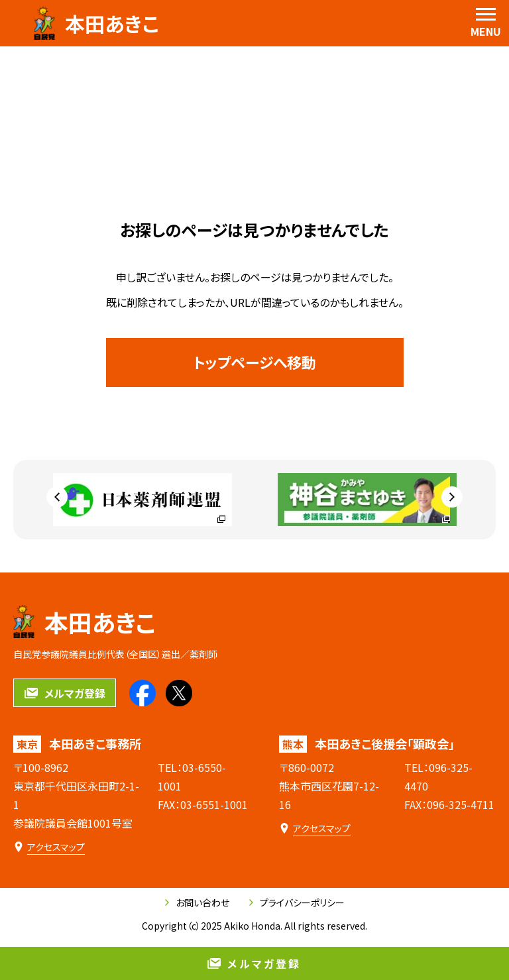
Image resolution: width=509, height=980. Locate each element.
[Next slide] (452, 497)
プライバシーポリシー (297, 902)
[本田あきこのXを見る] (179, 693)
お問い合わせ (197, 902)
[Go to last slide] (57, 497)
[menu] (486, 23)
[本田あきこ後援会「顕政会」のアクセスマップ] (315, 829)
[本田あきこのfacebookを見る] (142, 693)
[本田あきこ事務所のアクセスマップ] (49, 847)
